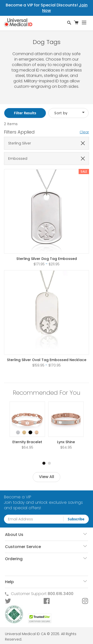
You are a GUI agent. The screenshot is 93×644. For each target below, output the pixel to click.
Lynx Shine (66, 442)
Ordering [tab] (14, 559)
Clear (84, 132)
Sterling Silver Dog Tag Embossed (47, 259)
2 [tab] (49, 463)
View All (46, 477)
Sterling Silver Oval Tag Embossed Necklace (47, 360)
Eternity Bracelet (27, 442)
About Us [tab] (14, 535)
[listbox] (27, 428)
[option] (18, 432)
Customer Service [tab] (23, 547)
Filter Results (25, 113)
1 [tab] (44, 463)
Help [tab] (9, 582)
